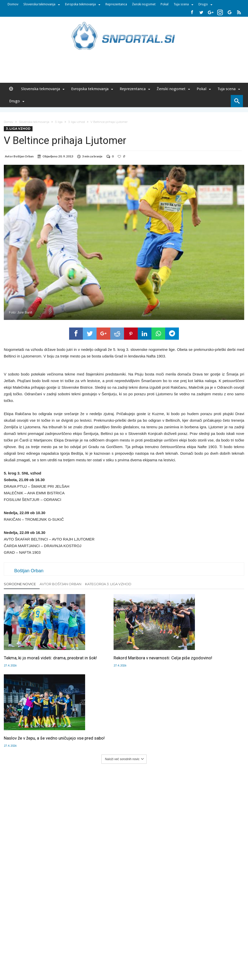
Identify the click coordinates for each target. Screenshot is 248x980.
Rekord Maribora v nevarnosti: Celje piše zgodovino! (124, 657)
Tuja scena (181, 4)
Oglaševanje (58, 947)
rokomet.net (100, 958)
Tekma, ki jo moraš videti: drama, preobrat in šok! (35, 657)
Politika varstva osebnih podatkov (206, 947)
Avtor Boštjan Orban (60, 584)
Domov (13, 4)
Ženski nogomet (144, 4)
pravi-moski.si (196, 958)
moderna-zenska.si (167, 958)
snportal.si (79, 958)
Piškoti (76, 947)
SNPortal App (142, 947)
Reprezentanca (116, 4)
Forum (20, 947)
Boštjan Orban (24, 156)
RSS (125, 947)
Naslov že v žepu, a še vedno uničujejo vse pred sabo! (204, 657)
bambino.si (121, 958)
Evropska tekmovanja (80, 4)
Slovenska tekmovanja (39, 4)
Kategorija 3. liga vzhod (108, 584)
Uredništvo (37, 947)
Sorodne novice (20, 584)
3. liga (59, 122)
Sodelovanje (94, 947)
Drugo (203, 4)
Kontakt (113, 947)
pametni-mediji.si (55, 958)
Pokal (165, 4)
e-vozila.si (141, 958)
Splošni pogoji (166, 947)
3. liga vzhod (76, 122)
